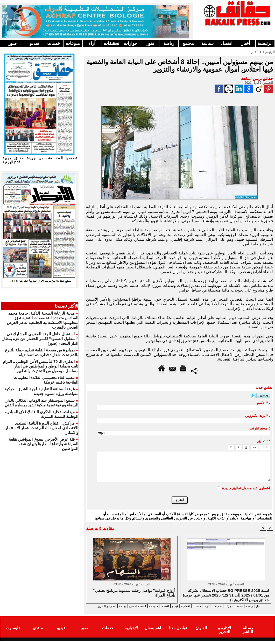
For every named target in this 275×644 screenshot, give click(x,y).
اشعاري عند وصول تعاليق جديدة (246, 488)
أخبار (246, 43)
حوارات (131, 43)
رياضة (169, 43)
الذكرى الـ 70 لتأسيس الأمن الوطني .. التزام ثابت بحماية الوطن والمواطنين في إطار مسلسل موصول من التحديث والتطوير (41, 366)
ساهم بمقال (155, 632)
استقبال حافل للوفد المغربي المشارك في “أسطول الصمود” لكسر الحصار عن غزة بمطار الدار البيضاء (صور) (40, 339)
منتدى (38, 632)
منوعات (73, 43)
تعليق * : (264, 441)
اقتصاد (227, 43)
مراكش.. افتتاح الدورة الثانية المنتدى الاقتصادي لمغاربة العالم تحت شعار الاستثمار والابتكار (42, 428)
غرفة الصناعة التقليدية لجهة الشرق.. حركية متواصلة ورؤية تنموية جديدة (41, 391)
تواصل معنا (178, 632)
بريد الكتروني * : (258, 415)
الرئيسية (265, 43)
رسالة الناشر (248, 632)
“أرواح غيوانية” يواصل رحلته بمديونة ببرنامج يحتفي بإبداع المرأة (134, 593)
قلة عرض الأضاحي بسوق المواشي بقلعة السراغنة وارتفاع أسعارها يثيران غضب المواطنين (44, 444)
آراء (92, 43)
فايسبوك (13, 632)
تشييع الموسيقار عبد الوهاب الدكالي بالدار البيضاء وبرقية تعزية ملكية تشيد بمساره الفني (41, 403)
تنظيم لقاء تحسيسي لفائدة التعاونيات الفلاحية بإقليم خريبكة (46, 380)
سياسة (207, 43)
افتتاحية (175, 606)
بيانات (92, 606)
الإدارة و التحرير (178, 611)
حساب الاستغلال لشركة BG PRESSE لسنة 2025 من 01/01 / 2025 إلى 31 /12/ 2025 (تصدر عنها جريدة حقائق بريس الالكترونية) (226, 595)
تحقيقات (111, 43)
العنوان (201, 632)
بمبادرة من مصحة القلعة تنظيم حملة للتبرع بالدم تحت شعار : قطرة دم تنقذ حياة (42, 352)
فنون (150, 43)
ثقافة (244, 606)
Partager (196, 370)
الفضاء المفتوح (112, 606)
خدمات (54, 43)
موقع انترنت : (260, 428)
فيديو (34, 43)
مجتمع (188, 43)
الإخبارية (131, 632)
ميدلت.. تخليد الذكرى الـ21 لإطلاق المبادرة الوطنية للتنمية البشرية (42, 414)
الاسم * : (263, 402)
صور (13, 43)
